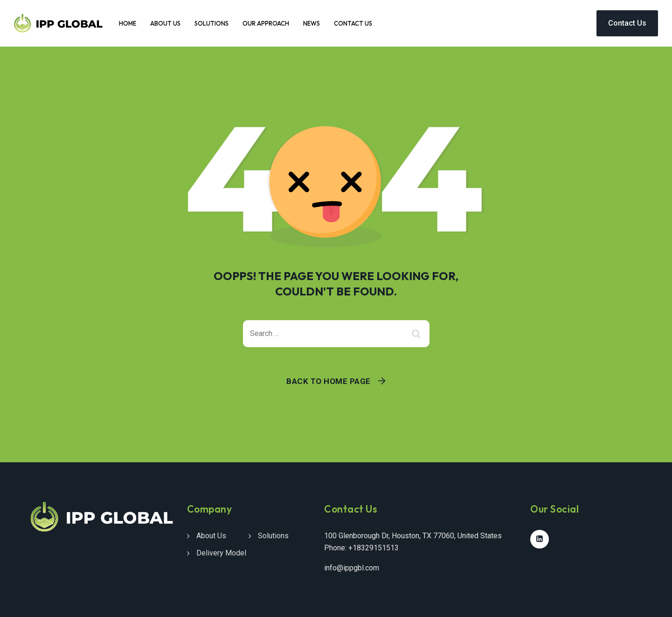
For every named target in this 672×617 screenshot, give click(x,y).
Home (128, 23)
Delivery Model (221, 553)
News (312, 23)
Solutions (211, 23)
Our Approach (266, 23)
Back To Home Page (329, 381)
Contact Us (353, 23)
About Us (165, 23)
